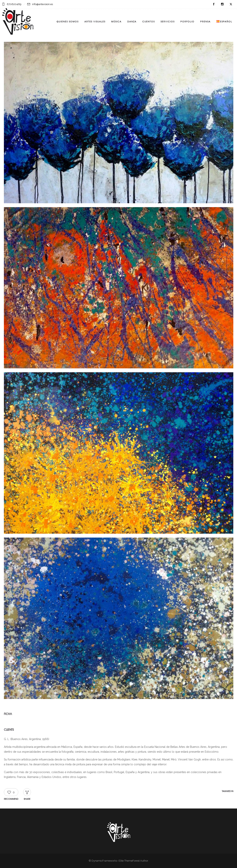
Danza (132, 21)
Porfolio (187, 21)
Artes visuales (95, 21)
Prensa (205, 21)
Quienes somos (68, 21)
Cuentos (149, 21)
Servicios (168, 21)
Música (116, 21)
